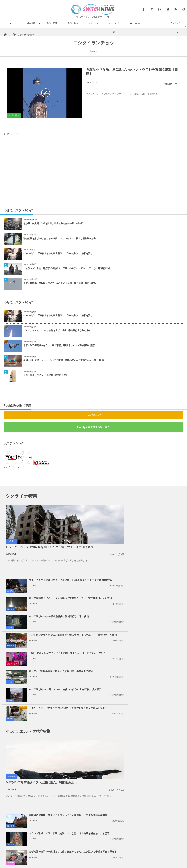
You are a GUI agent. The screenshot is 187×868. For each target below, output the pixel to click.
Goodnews (135, 23)
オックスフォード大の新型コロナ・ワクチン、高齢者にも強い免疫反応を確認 (38, 793)
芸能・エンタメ (12, 588)
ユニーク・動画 (114, 28)
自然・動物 (73, 23)
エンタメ (156, 23)
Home (10, 23)
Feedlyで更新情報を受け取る (93, 427)
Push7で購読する (93, 415)
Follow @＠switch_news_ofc (94, 763)
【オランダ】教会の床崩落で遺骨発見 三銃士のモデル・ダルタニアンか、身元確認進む (67, 268)
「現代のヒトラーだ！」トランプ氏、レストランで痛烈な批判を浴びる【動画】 (38, 828)
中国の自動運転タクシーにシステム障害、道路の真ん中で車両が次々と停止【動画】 (65, 360)
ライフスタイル (177, 28)
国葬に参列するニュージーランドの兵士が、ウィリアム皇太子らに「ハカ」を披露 (38, 810)
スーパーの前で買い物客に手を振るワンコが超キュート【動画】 (38, 777)
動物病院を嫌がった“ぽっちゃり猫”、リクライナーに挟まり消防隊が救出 (61, 238)
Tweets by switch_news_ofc (93, 757)
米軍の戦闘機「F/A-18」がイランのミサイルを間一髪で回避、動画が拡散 (60, 283)
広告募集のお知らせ (153, 851)
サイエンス (93, 23)
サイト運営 (56, 851)
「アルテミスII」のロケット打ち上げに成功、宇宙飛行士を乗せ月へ (57, 330)
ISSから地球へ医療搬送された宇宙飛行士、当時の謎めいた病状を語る (58, 253)
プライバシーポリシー (79, 851)
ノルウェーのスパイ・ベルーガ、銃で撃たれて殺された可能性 (38, 762)
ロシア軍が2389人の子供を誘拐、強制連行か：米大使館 (150, 541)
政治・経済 (52, 23)
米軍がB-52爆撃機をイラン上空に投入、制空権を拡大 (41, 670)
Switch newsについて (35, 851)
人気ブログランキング (14, 467)
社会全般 (31, 23)
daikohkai (92, 83)
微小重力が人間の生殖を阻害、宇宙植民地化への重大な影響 (53, 224)
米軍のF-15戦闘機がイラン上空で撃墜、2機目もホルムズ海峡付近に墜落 (59, 345)
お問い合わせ (102, 851)
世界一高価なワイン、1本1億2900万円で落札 (46, 375)
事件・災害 (10, 711)
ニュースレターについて (126, 851)
